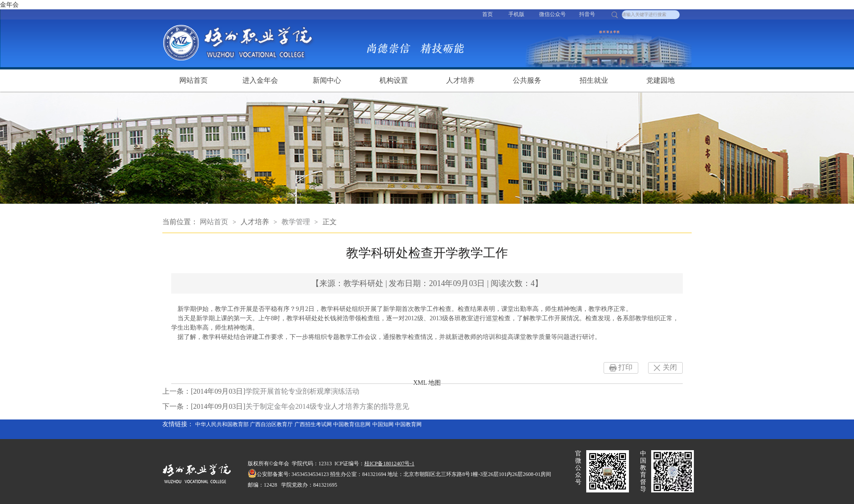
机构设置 (394, 80)
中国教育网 (408, 424)
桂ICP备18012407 (385, 464)
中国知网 (383, 424)
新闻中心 (327, 80)
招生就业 (594, 80)
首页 (487, 14)
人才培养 (460, 80)
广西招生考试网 (313, 424)
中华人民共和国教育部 (222, 424)
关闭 (670, 367)
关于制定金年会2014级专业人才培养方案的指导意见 (327, 406)
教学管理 (296, 222)
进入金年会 (260, 80)
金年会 (9, 5)
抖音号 (587, 14)
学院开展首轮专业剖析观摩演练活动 (302, 391)
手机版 (516, 14)
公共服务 (527, 80)
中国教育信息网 (352, 424)
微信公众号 (552, 14)
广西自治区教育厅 (271, 424)
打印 (625, 367)
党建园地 (661, 80)
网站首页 (193, 80)
